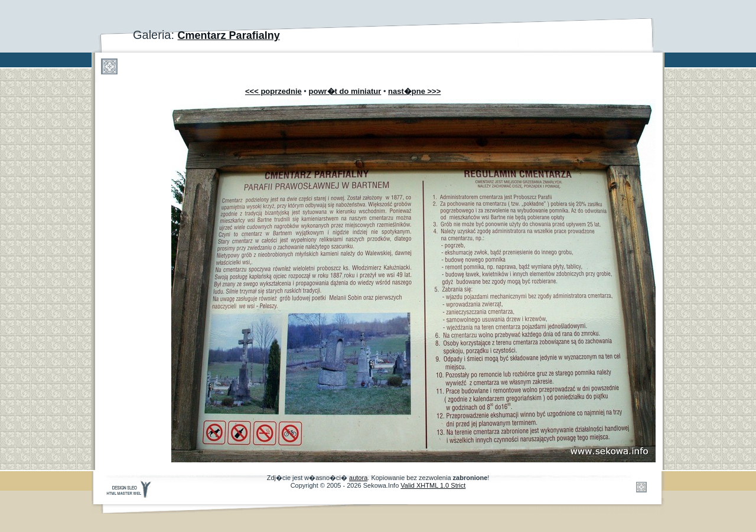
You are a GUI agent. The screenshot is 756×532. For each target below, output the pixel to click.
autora (358, 478)
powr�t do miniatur (345, 91)
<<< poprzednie (273, 91)
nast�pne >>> (414, 91)
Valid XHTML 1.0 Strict (433, 485)
